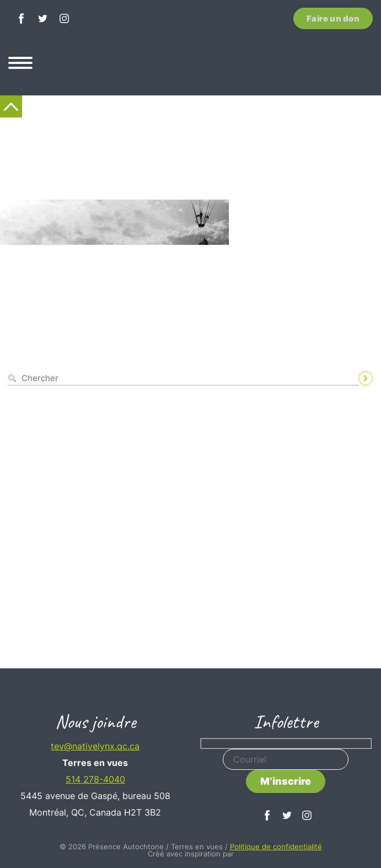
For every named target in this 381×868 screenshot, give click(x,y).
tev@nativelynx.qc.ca (95, 746)
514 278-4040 (95, 779)
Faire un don (333, 18)
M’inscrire (286, 781)
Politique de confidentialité (276, 846)
